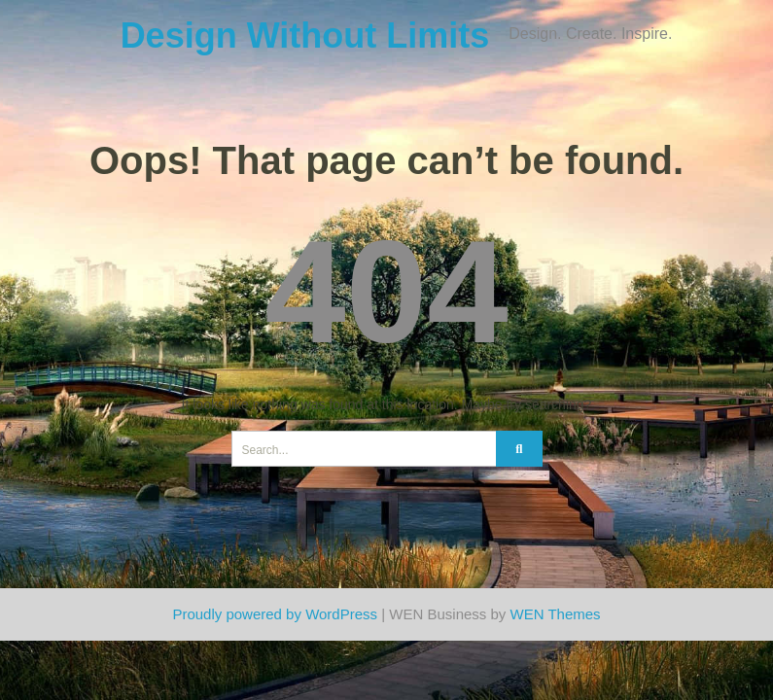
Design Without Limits (305, 35)
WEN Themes (556, 614)
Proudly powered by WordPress (275, 614)
